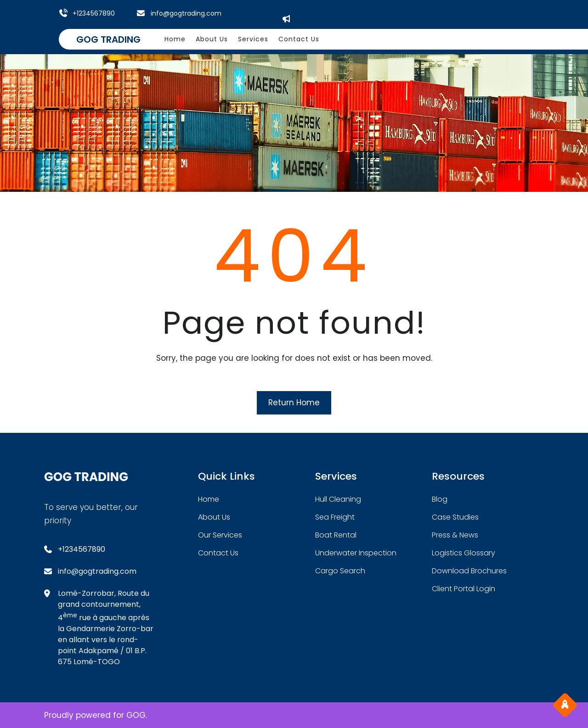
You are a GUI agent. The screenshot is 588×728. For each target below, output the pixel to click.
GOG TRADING (108, 39)
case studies (455, 517)
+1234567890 (94, 13)
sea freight (335, 517)
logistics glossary (464, 553)
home (209, 499)
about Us (214, 517)
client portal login (464, 589)
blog (440, 499)
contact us (218, 553)
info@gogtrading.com (186, 13)
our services (220, 535)
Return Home (294, 403)
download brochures (469, 571)
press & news (455, 535)
